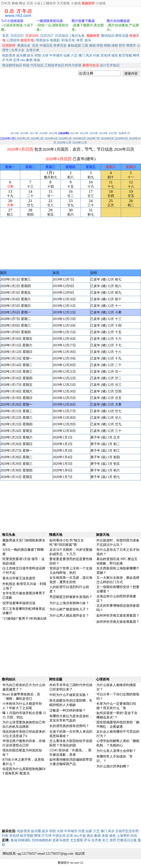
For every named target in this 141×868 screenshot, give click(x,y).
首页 (6, 36)
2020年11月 (64, 143)
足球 (16, 60)
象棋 (29, 60)
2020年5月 (65, 139)
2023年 (94, 133)
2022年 (84, 133)
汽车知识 (37, 65)
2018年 (44, 133)
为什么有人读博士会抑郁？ (116, 751)
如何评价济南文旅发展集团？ (118, 615)
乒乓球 (7, 60)
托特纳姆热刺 (42, 840)
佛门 (82, 55)
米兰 (105, 840)
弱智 (38, 55)
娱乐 (88, 40)
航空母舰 (125, 55)
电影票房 (9, 55)
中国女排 (59, 836)
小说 (37, 3)
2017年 (34, 133)
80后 (134, 836)
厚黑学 (131, 46)
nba (23, 60)
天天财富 (63, 3)
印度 (82, 831)
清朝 (115, 46)
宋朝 (100, 46)
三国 (85, 46)
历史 (35, 46)
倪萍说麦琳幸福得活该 (19, 603)
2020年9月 (121, 139)
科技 (26, 65)
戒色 (115, 55)
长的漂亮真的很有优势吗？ (69, 726)
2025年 (113, 133)
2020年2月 (23, 139)
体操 (37, 60)
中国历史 (46, 46)
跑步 (90, 836)
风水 (89, 55)
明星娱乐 (43, 40)
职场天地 (68, 40)
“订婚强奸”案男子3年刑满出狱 (25, 619)
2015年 (15, 133)
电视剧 (55, 40)
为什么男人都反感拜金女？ (69, 615)
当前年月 (124, 133)
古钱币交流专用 (127, 831)
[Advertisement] (70, 103)
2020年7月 (93, 139)
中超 (83, 836)
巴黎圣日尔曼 (127, 840)
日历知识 (62, 36)
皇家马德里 (61, 840)
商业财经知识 (12, 65)
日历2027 (47, 36)
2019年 (53, 133)
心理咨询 (13, 40)
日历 (30, 3)
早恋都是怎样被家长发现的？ (71, 597)
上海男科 (123, 836)
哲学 (122, 46)
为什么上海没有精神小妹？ (69, 603)
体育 (80, 40)
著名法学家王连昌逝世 (19, 578)
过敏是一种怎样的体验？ (68, 710)
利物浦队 (24, 840)
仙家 (67, 55)
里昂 (113, 840)
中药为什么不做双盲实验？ (69, 695)
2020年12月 (80, 143)
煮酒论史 (24, 46)
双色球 (106, 55)
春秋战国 (74, 46)
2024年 (103, 133)
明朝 (107, 46)
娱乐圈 (21, 55)
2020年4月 (51, 139)
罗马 (87, 840)
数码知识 (108, 36)
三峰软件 (49, 3)
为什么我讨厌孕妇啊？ (113, 766)
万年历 (6, 3)
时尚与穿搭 (73, 65)
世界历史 (60, 46)
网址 (22, 3)
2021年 (74, 133)
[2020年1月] (8, 139)
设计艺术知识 (110, 65)
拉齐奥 (96, 840)
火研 (45, 55)
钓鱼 (96, 55)
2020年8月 (107, 139)
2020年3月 (37, 139)
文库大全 (18, 50)
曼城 (14, 840)
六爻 (74, 55)
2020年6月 (79, 139)
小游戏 (76, 3)
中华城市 (56, 55)
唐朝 (92, 46)
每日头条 (78, 36)
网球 (136, 55)
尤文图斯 (77, 840)
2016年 (24, 133)
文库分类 (33, 50)
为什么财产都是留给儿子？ (69, 609)
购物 (15, 3)
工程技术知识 (54, 65)
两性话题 (122, 36)
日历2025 (17, 36)
